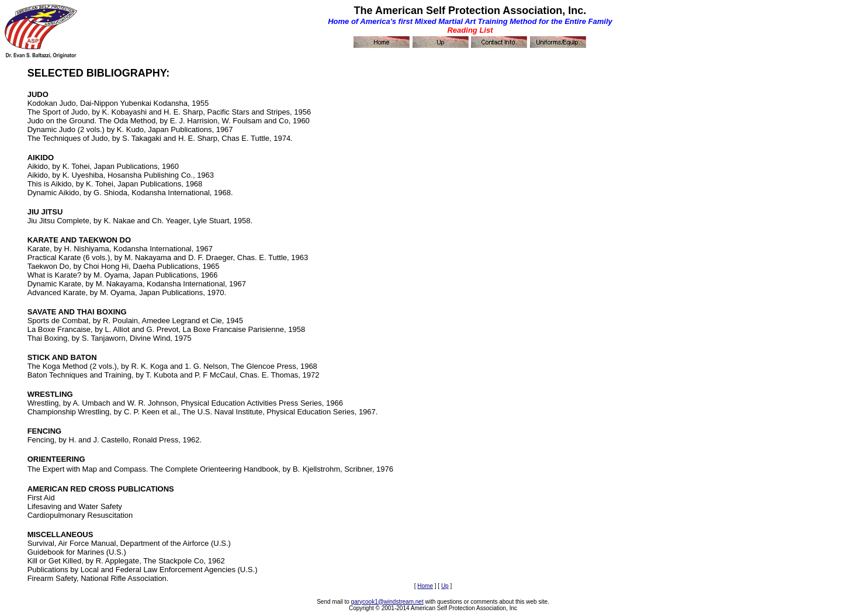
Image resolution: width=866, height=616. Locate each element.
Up (445, 586)
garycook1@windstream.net (387, 602)
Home (425, 586)
